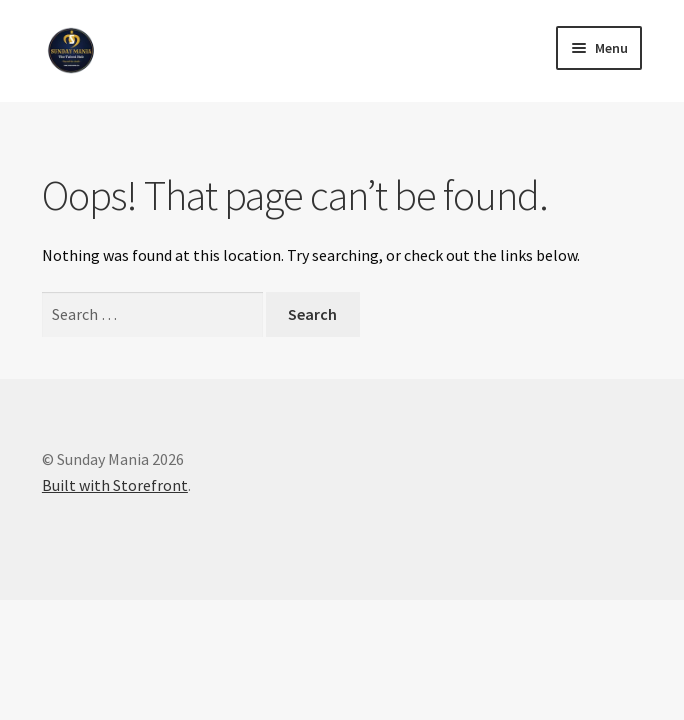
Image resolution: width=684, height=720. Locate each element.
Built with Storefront (115, 485)
